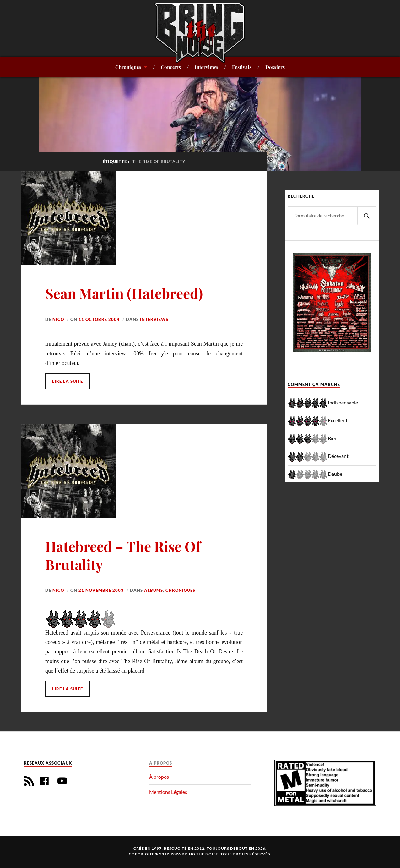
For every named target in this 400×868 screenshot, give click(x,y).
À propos (159, 777)
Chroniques (128, 67)
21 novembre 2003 (101, 590)
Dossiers (275, 67)
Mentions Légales (168, 792)
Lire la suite (68, 381)
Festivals (242, 67)
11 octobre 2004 (99, 319)
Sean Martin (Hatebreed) (124, 293)
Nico (58, 319)
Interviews (206, 67)
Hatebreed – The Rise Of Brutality (123, 555)
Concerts (171, 67)
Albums (154, 590)
